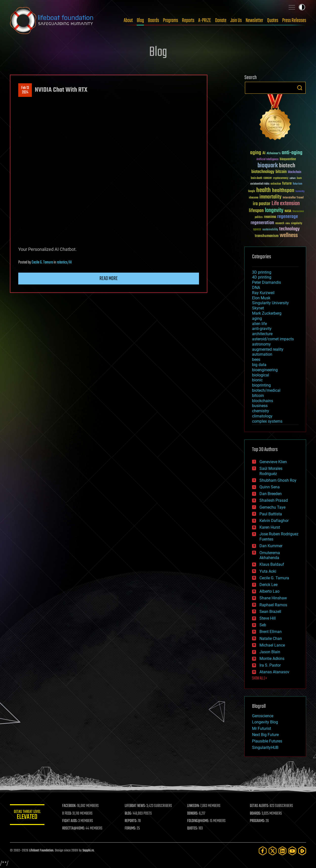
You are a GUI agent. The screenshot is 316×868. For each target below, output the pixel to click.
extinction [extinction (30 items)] (276, 184)
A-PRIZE (205, 21)
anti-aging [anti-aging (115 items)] (292, 153)
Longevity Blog (265, 722)
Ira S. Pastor (270, 665)
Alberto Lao (269, 591)
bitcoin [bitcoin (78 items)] (281, 172)
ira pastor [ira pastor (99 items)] (262, 204)
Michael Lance (272, 645)
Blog (140, 21)
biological (261, 375)
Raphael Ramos (273, 605)
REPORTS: (131, 821)
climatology (262, 416)
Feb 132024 (25, 90)
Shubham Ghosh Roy (278, 480)
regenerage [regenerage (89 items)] (288, 217)
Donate (221, 21)
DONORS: (193, 814)
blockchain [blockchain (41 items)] (295, 172)
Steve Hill (268, 618)
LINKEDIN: (194, 806)
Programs (170, 21)
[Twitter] (273, 851)
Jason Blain (270, 652)
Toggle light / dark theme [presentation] (302, 7)
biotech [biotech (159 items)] (287, 166)
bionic (257, 380)
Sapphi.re (88, 851)
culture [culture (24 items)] (293, 178)
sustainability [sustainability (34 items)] (270, 230)
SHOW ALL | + (260, 678)
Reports (188, 21)
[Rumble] (302, 851)
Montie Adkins (272, 659)
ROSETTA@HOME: (74, 828)
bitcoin (258, 396)
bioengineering (265, 370)
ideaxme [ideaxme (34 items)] (254, 198)
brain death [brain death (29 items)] (257, 178)
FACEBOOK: (69, 806)
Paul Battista (271, 514)
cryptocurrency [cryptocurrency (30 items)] (281, 178)
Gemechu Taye (272, 507)
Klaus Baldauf (272, 564)
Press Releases (294, 21)
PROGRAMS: (257, 821)
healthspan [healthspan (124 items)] (283, 191)
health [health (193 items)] (264, 190)
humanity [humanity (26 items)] (300, 192)
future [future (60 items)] (287, 184)
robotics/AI (64, 262)
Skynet (258, 308)
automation (262, 354)
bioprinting (261, 385)
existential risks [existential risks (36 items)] (260, 184)
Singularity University (270, 303)
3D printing (262, 272)
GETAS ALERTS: (259, 806)
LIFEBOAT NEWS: (135, 806)
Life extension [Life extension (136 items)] (286, 204)
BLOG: (128, 814)
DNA (256, 288)
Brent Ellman (271, 632)
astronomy (261, 344)
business (260, 406)
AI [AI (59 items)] (264, 153)
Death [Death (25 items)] (299, 178)
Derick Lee (268, 585)
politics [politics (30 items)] (259, 217)
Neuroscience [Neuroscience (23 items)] (298, 212)
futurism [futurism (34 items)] (297, 184)
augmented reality (268, 349)
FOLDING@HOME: (198, 821)
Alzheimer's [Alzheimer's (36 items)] (274, 154)
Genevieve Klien (273, 462)
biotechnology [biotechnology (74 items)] (263, 172)
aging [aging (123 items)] (256, 153)
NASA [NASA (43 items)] (288, 211)
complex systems (267, 421)
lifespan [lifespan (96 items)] (256, 211)
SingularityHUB (265, 748)
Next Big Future (265, 735)
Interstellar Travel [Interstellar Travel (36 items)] (293, 198)
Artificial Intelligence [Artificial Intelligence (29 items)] (267, 160)
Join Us (236, 21)
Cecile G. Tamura (42, 262)
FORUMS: (130, 828)
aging (257, 318)
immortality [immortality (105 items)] (270, 197)
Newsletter (254, 21)
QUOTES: (193, 828)
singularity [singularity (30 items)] (297, 224)
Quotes (273, 21)
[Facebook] (263, 851)
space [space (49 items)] (257, 229)
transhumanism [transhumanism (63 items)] (267, 236)
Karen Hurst (270, 527)
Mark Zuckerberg (267, 313)
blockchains (263, 401)
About (128, 21)
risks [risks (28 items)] (288, 223)
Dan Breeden (271, 494)
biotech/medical (266, 390)
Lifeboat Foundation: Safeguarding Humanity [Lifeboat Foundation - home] (52, 21)
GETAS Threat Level (27, 815)
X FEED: (67, 814)
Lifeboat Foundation (41, 851)
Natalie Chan (271, 639)
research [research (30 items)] (280, 224)
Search (300, 88)
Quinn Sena (270, 487)
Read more (109, 279)
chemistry (261, 411)
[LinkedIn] (282, 851)
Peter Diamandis (267, 282)
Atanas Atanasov (274, 672)
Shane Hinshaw (273, 598)
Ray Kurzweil (263, 293)
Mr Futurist (262, 728)
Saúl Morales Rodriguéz (271, 471)
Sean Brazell (270, 612)
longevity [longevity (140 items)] (274, 211)
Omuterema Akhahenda (270, 555)
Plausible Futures (267, 741)
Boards (153, 21)
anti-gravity (262, 329)
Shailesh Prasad (274, 500)
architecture (262, 334)
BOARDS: (255, 814)
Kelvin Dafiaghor (274, 521)
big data (259, 365)
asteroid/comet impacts (273, 339)
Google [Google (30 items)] (252, 191)
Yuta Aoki (268, 571)
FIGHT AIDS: (70, 821)
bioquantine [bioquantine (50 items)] (288, 159)
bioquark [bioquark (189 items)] (268, 166)
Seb (263, 625)
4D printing (262, 277)
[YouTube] (292, 851)
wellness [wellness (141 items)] (289, 236)
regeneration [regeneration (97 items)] (262, 223)
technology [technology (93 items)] (289, 229)
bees (256, 359)
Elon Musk (261, 298)
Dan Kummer (271, 546)
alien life (259, 324)
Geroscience (263, 716)
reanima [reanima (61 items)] (270, 217)
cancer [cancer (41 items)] (268, 178)
